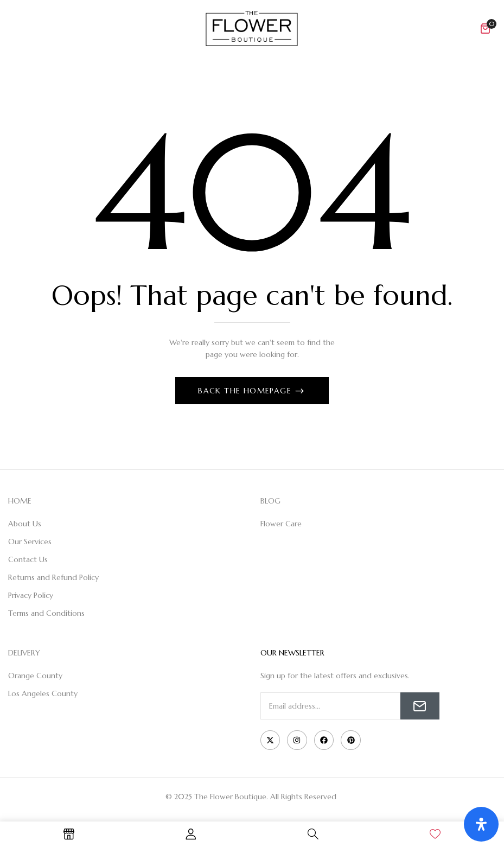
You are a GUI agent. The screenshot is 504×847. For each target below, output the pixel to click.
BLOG (270, 501)
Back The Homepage (246, 391)
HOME (20, 501)
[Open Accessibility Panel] (481, 824)
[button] (485, 28)
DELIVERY (24, 653)
